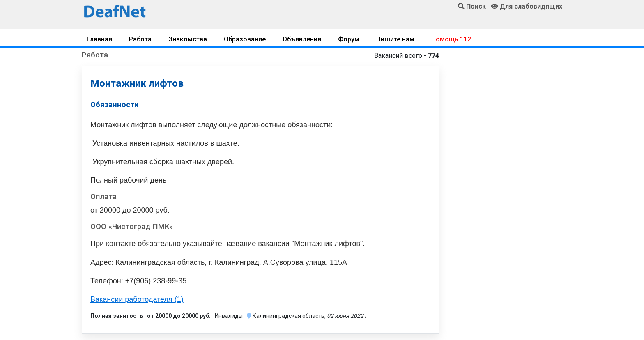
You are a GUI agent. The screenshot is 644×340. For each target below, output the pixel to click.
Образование (245, 39)
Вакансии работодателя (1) (137, 299)
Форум (349, 39)
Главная (100, 39)
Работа (140, 39)
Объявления (302, 39)
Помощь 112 (451, 39)
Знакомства (188, 39)
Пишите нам (395, 39)
